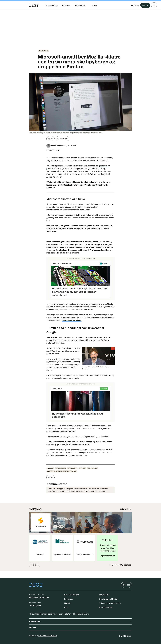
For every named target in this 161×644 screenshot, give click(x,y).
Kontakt (80, 627)
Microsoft (72, 468)
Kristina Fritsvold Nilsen (39, 597)
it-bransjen (44, 51)
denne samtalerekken (72, 320)
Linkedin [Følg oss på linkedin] (68, 603)
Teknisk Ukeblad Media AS (48, 636)
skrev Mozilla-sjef (88, 185)
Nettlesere (93, 468)
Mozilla (82, 468)
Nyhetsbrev (104, 595)
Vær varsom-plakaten (62, 614)
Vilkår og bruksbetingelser (110, 603)
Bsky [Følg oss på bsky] (66, 607)
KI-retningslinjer (106, 607)
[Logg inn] (134, 5)
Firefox (50, 468)
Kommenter (63, 139)
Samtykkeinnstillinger (108, 599)
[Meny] (154, 5)
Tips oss (126, 585)
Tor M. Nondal (35, 606)
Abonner (145, 5)
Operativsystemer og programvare (62, 471)
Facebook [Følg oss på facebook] (68, 599)
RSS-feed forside (72, 595)
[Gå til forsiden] (34, 5)
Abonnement (80, 621)
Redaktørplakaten (82, 614)
